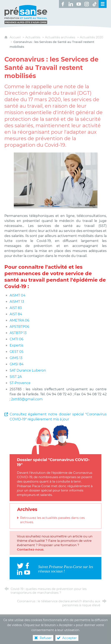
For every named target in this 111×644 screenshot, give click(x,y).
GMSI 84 (17, 364)
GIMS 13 (16, 358)
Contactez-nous (30, 549)
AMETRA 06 (19, 320)
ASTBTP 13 (18, 333)
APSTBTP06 (19, 327)
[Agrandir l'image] (56, 180)
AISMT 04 (18, 295)
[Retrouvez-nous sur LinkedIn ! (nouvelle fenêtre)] (71, 4)
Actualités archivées (60, 37)
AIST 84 (16, 314)
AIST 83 (16, 308)
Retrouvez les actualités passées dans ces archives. (52, 520)
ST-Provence (20, 383)
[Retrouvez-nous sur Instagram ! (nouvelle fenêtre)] (87, 4)
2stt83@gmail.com (27, 399)
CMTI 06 (17, 339)
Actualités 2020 (92, 37)
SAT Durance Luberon (28, 370)
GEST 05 (17, 352)
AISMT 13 (17, 302)
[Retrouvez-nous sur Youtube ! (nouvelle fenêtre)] (79, 4)
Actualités (33, 37)
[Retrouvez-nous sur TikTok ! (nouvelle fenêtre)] (95, 4)
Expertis (17, 345)
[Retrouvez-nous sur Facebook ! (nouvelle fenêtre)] (63, 4)
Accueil (16, 37)
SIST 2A (16, 377)
